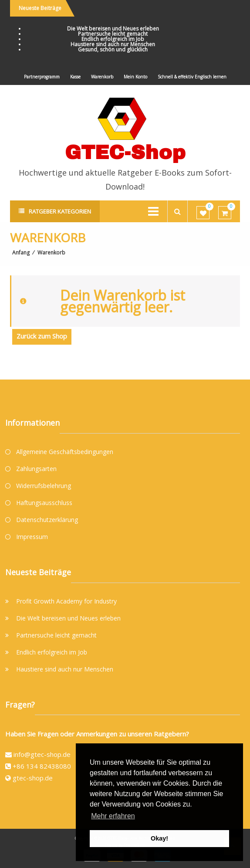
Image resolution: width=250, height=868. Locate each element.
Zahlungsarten (36, 469)
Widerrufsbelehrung (44, 486)
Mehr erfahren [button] (113, 816)
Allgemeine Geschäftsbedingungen (65, 452)
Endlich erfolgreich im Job (113, 39)
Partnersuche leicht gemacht (113, 34)
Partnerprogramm (42, 77)
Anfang (21, 253)
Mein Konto (135, 77)
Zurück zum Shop (42, 336)
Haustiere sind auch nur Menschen (113, 44)
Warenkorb (102, 77)
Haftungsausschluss (44, 503)
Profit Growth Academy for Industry (66, 601)
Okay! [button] (159, 838)
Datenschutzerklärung (47, 520)
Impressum (32, 537)
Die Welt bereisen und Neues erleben (113, 29)
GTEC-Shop (125, 152)
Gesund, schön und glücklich (113, 49)
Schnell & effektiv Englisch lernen (192, 77)
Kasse (75, 77)
